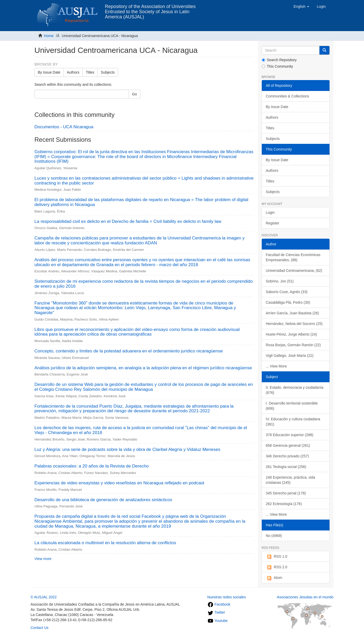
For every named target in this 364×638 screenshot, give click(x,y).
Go (134, 94)
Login (270, 212)
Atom (274, 578)
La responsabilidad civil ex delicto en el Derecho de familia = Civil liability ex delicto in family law (128, 221)
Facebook (219, 604)
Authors (73, 72)
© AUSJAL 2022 (44, 597)
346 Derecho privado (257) (287, 456)
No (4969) (274, 536)
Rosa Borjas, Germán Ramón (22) (293, 345)
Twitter (216, 612)
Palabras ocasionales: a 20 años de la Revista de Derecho (92, 466)
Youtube (218, 621)
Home (49, 36)
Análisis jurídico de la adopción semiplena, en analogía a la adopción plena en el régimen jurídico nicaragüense (143, 368)
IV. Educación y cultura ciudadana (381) (293, 422)
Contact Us (39, 628)
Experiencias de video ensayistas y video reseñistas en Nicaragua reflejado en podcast (119, 483)
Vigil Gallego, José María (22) (290, 356)
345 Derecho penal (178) (286, 493)
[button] (301, 6)
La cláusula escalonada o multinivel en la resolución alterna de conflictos (105, 543)
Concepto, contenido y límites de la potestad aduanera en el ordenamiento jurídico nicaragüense (129, 351)
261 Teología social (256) (286, 467)
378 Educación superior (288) (290, 435)
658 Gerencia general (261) (288, 445)
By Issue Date (49, 72)
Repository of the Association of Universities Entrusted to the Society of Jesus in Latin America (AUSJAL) (150, 8)
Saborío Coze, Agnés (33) (287, 292)
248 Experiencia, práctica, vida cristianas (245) (291, 480)
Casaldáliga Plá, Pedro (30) (288, 302)
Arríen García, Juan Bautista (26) (292, 313)
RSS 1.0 (277, 557)
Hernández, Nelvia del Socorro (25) (294, 324)
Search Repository (279, 60)
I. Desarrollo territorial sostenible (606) (292, 406)
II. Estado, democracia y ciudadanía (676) (295, 390)
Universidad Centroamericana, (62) (294, 271)
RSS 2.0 (277, 567)
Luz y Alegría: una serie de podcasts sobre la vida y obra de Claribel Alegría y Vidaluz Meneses (127, 449)
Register (273, 223)
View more (43, 559)
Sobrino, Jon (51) (280, 281)
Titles (90, 72)
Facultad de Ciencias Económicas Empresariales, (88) (293, 257)
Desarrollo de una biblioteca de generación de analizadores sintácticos (103, 500)
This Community (277, 66)
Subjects (108, 72)
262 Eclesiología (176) (284, 504)
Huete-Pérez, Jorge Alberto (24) (292, 334)
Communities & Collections (287, 96)
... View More (276, 366)
